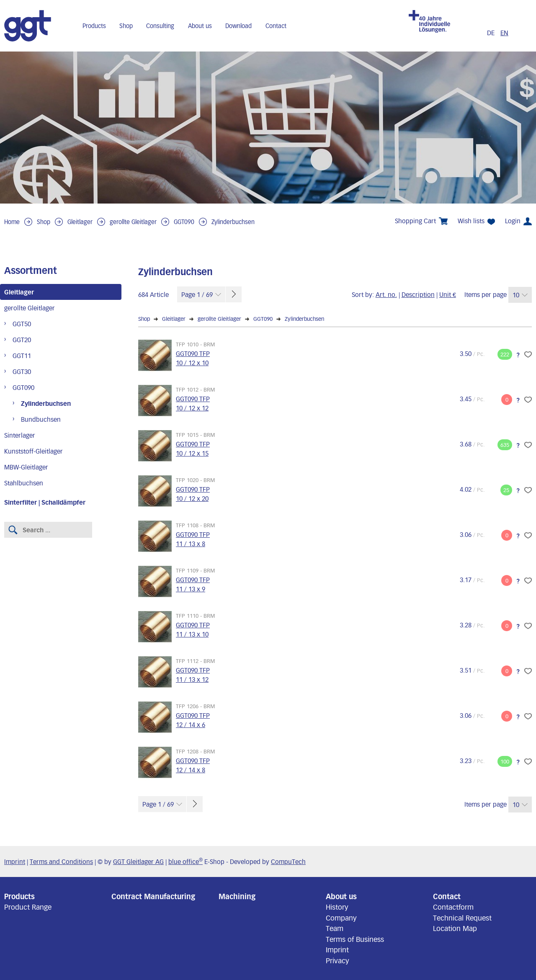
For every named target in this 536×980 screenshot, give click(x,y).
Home (12, 222)
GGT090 (184, 222)
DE (492, 33)
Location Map (455, 928)
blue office (186, 861)
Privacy (338, 960)
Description (418, 294)
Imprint (15, 861)
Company (341, 918)
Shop (126, 26)
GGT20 (22, 340)
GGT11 (22, 356)
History (337, 907)
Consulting (160, 26)
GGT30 (22, 371)
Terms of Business (355, 939)
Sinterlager (20, 435)
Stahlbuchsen (24, 483)
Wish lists (476, 221)
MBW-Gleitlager (26, 467)
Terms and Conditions (61, 861)
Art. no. (386, 294)
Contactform (453, 907)
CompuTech (288, 861)
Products (94, 26)
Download (238, 26)
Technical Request (462, 918)
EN (504, 33)
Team (335, 928)
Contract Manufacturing (153, 896)
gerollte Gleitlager (133, 222)
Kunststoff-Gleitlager (33, 451)
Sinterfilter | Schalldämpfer (45, 502)
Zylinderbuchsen (233, 222)
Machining (237, 896)
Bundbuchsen (41, 419)
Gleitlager (80, 222)
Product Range (28, 907)
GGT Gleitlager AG (138, 861)
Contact (276, 26)
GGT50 (22, 324)
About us (200, 26)
